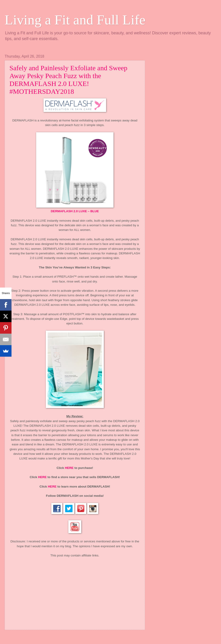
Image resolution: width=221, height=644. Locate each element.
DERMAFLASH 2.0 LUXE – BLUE (75, 211)
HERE (69, 468)
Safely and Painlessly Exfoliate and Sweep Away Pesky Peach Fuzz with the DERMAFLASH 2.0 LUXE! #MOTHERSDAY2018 (68, 80)
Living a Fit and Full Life (75, 20)
